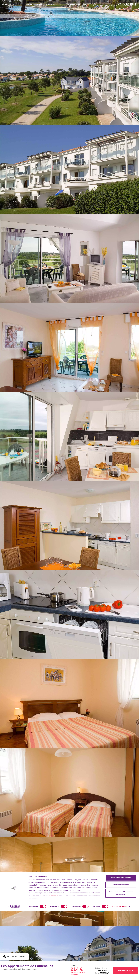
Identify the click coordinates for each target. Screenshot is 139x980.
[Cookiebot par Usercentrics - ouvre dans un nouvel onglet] (14, 976)
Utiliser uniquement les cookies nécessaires (121, 962)
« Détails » (53, 965)
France (18, 16)
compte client (74, 5)
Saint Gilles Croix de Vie (36, 16)
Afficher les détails (120, 976)
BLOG (55, 4)
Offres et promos (45, 4)
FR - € (86, 5)
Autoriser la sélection (121, 954)
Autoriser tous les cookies (121, 947)
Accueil (4, 16)
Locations (11, 16)
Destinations (31, 4)
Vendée (24, 16)
